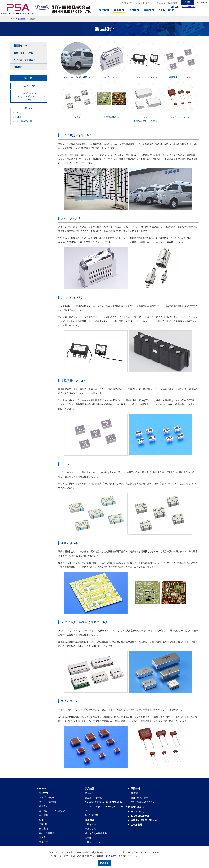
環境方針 (135, 793)
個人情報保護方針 (110, 856)
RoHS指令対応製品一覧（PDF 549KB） (104, 802)
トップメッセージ (48, 797)
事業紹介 (44, 824)
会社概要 (44, 815)
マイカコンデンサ (180, 101)
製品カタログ (29, 86)
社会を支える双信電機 (96, 833)
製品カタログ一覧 (94, 798)
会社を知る (90, 824)
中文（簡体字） (23, 121)
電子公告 (44, 842)
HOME (13, 19)
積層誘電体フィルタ (180, 61)
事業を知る (90, 829)
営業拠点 (44, 837)
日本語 (18, 113)
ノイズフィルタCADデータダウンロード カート (29, 96)
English (19, 117)
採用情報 (90, 820)
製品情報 (119, 10)
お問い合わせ (91, 815)
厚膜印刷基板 (111, 101)
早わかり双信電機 (48, 802)
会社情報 (104, 10)
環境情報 (149, 10)
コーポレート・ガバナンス (52, 811)
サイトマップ (127, 3)
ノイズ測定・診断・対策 (77, 61)
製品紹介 (29, 78)
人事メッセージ (93, 842)
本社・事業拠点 (47, 833)
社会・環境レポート (140, 798)
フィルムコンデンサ (146, 61)
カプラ (77, 101)
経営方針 (44, 806)
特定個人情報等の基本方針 (167, 3)
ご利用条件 (136, 825)
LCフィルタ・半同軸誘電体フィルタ (146, 102)
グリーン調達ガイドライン (144, 802)
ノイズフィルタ (111, 61)
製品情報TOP (23, 19)
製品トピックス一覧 (23, 53)
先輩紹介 (89, 838)
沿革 (41, 820)
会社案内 (44, 829)
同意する (105, 863)
